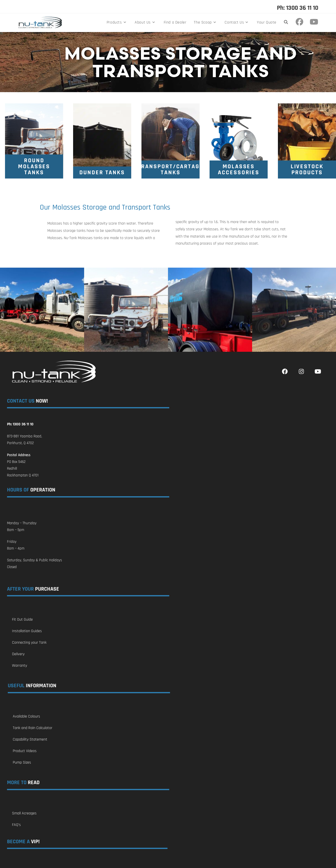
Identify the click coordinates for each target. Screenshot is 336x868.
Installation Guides (27, 631)
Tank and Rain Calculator (33, 728)
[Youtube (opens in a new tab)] (314, 22)
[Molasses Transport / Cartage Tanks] (171, 169)
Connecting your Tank (29, 643)
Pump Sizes (22, 762)
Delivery (18, 654)
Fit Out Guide (22, 620)
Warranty (20, 666)
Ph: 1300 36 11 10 (298, 8)
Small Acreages (24, 813)
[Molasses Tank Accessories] (239, 169)
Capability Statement (30, 739)
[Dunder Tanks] (102, 172)
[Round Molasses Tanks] (34, 166)
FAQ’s (16, 825)
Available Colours (26, 716)
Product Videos (25, 751)
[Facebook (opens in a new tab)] (301, 22)
